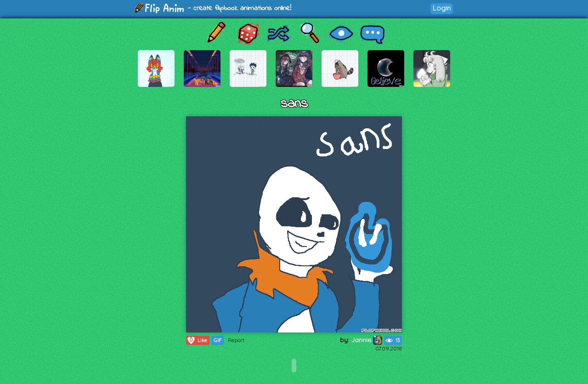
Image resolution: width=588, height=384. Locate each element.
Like (197, 340)
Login (442, 8)
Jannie (367, 340)
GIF (218, 340)
